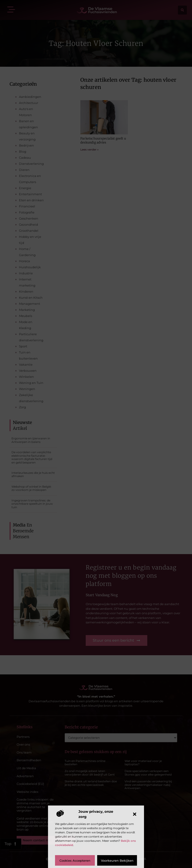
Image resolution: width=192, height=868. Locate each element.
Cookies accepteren (75, 861)
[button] (135, 814)
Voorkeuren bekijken (117, 861)
